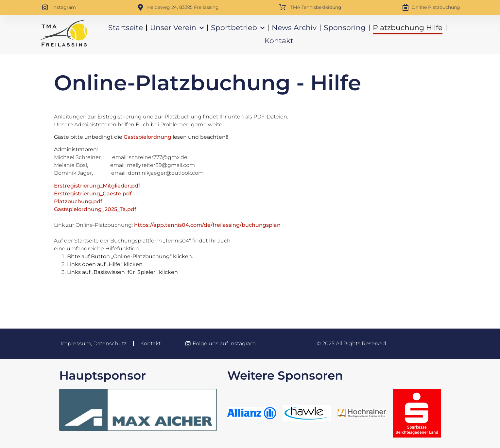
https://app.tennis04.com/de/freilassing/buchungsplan (207, 225)
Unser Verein (177, 28)
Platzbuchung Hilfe (408, 28)
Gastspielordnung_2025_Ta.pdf (95, 209)
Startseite (126, 28)
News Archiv (294, 28)
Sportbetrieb (238, 28)
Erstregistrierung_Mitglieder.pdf (97, 186)
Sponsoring (345, 28)
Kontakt (279, 41)
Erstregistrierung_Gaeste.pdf (93, 194)
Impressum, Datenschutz (94, 343)
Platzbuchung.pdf (78, 201)
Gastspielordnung (147, 137)
